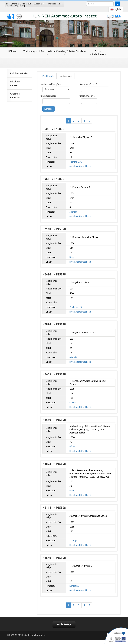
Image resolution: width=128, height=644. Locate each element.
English (116, 9)
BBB (30, 4)
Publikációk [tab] (48, 76)
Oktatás (81, 51)
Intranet (52, 4)
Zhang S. (74, 541)
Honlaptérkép (64, 624)
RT (44, 4)
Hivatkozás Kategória (50, 84)
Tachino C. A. (76, 162)
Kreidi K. (73, 403)
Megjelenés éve (87, 96)
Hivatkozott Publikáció (80, 166)
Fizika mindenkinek (98, 53)
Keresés (48, 109)
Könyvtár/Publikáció (64, 52)
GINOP (9, 6)
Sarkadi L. (74, 586)
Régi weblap (20, 6)
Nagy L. (73, 257)
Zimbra (14, 4)
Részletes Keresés (15, 83)
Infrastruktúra (47, 52)
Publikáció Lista (19, 73)
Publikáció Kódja (48, 96)
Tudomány (30, 51)
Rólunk (13, 51)
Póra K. (73, 447)
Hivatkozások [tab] (66, 76)
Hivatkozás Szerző (88, 84)
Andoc (37, 4)
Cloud (22, 4)
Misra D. (73, 212)
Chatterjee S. (76, 307)
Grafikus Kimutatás (16, 96)
